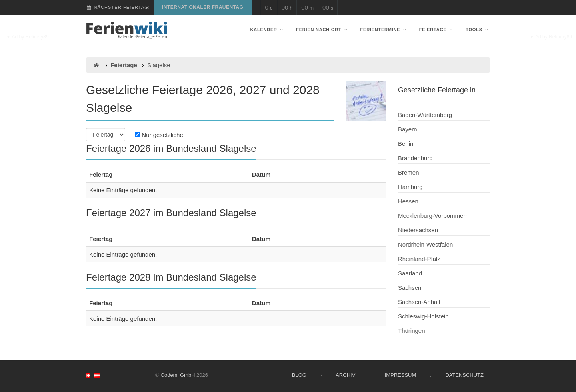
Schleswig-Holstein (423, 316)
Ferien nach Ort (322, 30)
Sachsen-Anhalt (419, 302)
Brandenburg (415, 158)
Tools (478, 30)
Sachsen (410, 288)
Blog (299, 375)
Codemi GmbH (178, 375)
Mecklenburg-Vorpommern (433, 216)
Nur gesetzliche (159, 135)
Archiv (345, 375)
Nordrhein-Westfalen (425, 244)
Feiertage (437, 30)
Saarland (410, 273)
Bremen (409, 172)
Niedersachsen (418, 230)
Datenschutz (464, 375)
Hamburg (410, 187)
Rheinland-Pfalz (419, 259)
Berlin (406, 144)
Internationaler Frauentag (203, 7)
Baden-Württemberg (425, 115)
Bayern (408, 129)
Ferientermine (384, 30)
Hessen (408, 201)
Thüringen (412, 331)
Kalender (268, 30)
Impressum (401, 375)
